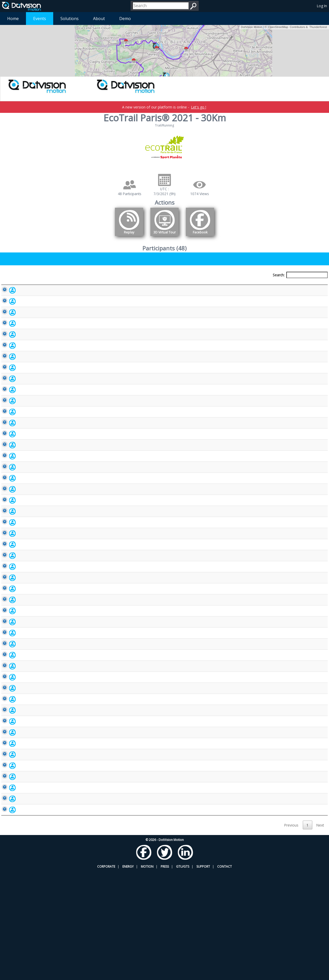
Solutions (70, 19)
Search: (300, 275)
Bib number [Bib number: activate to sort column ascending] (149, 284)
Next (320, 934)
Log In (322, 6)
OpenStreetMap (278, 27)
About (99, 19)
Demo (125, 19)
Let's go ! (199, 107)
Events (40, 19)
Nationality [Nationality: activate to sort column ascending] (208, 284)
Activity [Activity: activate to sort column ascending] (262, 284)
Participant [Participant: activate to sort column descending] (40, 284)
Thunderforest (318, 27)
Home (13, 19)
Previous (291, 934)
